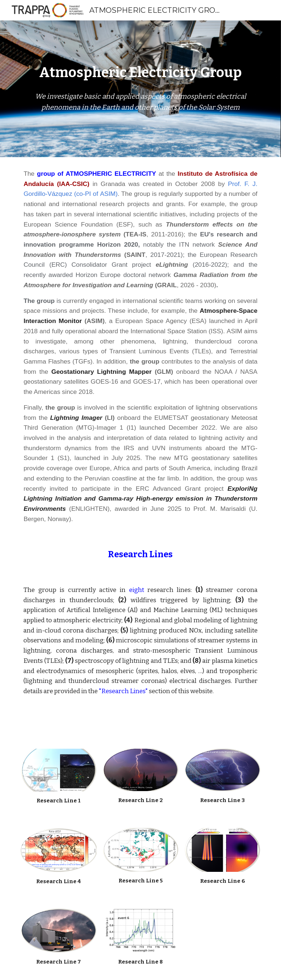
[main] (140, 73)
